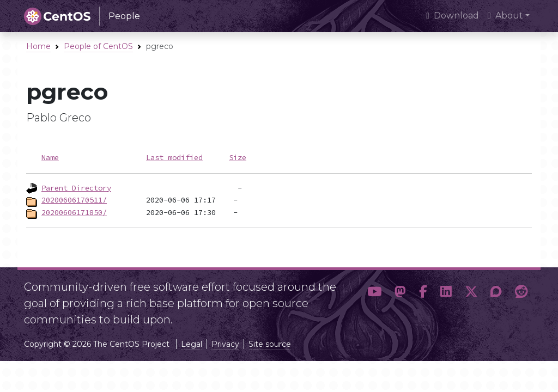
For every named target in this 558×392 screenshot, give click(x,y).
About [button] (505, 16)
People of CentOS (98, 46)
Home (38, 46)
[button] (374, 299)
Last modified (174, 157)
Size (238, 157)
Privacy (225, 344)
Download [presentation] (453, 16)
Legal (192, 344)
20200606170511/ (74, 200)
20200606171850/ (74, 212)
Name (50, 157)
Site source (270, 344)
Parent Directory (76, 188)
